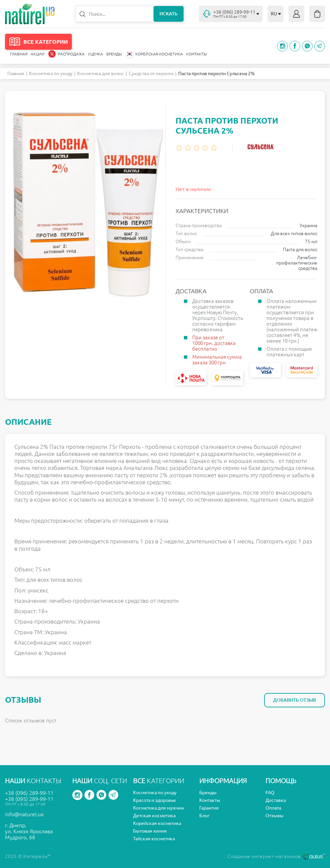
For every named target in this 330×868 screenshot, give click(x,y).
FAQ (270, 793)
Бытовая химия (150, 831)
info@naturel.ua (24, 814)
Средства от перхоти (151, 73)
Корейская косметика (157, 823)
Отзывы (274, 816)
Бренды (114, 54)
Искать (169, 14)
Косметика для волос (101, 73)
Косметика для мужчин (158, 808)
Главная (19, 54)
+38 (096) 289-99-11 (29, 793)
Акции (38, 54)
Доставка (276, 800)
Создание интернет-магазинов (276, 856)
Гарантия (209, 808)
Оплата (273, 808)
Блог (204, 816)
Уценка (95, 54)
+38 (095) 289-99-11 (29, 799)
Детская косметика (154, 816)
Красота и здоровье (154, 800)
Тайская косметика (154, 839)
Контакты (197, 54)
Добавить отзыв (295, 700)
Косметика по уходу (51, 73)
